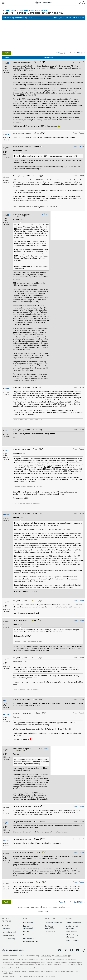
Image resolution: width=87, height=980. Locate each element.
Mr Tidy (6, 714)
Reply (6, 53)
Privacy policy (71, 931)
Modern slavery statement (72, 936)
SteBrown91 (8, 134)
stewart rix (7, 389)
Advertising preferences (11, 940)
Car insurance (50, 931)
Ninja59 (6, 63)
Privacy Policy (46, 956)
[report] (82, 62)
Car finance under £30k (53, 923)
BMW (32, 10)
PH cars (26, 931)
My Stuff (61, 18)
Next (83, 53)
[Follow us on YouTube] (78, 950)
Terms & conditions (74, 923)
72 (83, 18)
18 (78, 53)
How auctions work (9, 932)
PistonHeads (8, 10)
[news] (75, 62)
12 (78, 18)
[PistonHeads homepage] (44, 3)
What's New (71, 18)
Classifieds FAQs (8, 935)
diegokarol (7, 840)
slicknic (6, 177)
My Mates (29, 18)
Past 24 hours (28, 938)
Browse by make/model (28, 927)
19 (80, 53)
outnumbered (9, 883)
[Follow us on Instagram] (72, 950)
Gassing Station (22, 10)
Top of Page (47, 907)
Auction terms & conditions (72, 927)
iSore (5, 431)
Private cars (28, 935)
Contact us (6, 929)
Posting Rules (43, 911)
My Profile (7, 18)
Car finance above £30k (49, 927)
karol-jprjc (7, 807)
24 (80, 18)
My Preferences (18, 18)
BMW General (42, 10)
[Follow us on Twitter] (66, 950)
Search (54, 18)
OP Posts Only (62, 53)
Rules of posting (72, 940)
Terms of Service (61, 956)
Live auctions (28, 923)
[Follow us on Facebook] (60, 950)
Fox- (5, 700)
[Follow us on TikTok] (84, 950)
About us (5, 925)
